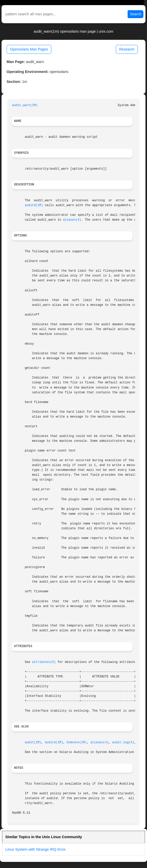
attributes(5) (44, 662)
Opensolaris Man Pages (29, 49)
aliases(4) (72, 220)
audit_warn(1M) (25, 105)
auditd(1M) (34, 205)
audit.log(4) (123, 743)
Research (127, 49)
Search (136, 14)
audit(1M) (33, 743)
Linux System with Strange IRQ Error (35, 849)
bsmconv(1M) (77, 743)
